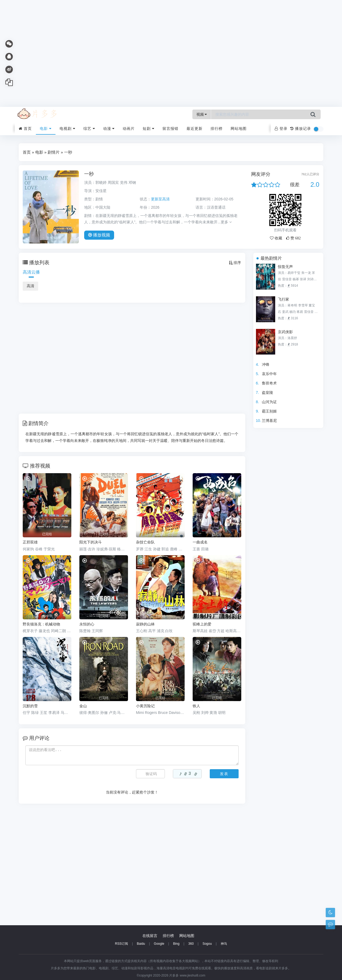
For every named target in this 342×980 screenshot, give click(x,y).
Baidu (141, 944)
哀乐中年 (269, 374)
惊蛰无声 (285, 267)
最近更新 (195, 129)
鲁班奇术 (269, 383)
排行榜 (217, 129)
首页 (25, 129)
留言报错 (170, 129)
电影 (46, 129)
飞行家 (283, 299)
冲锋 (266, 364)
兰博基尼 (269, 421)
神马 (224, 944)
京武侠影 (285, 332)
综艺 (89, 129)
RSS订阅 (121, 944)
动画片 (129, 129)
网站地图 (239, 129)
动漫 (109, 129)
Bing (176, 944)
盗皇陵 (267, 392)
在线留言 (150, 936)
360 (191, 944)
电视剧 (67, 129)
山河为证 (269, 402)
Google (159, 944)
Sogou (207, 944)
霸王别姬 (269, 411)
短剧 (149, 129)
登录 (281, 129)
